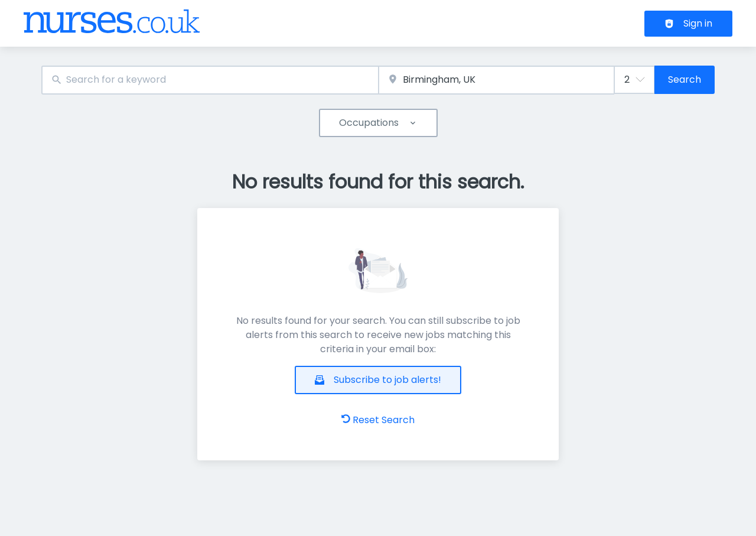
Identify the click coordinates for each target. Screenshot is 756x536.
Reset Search (378, 420)
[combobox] (210, 80)
